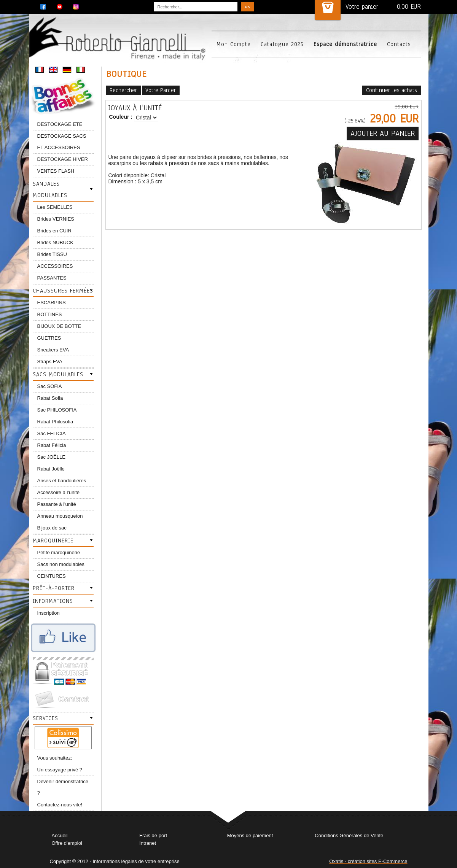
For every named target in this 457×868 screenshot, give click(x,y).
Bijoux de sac (52, 528)
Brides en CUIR (54, 231)
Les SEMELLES (55, 207)
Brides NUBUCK (55, 242)
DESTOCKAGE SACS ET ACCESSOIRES (62, 142)
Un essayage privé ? (60, 770)
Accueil (60, 835)
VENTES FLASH (56, 171)
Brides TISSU (52, 254)
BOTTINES (50, 314)
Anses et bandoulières (62, 481)
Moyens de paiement (250, 835)
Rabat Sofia (50, 398)
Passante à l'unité (57, 504)
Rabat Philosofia (55, 422)
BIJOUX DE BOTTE (59, 326)
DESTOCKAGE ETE (60, 124)
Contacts (399, 44)
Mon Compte (234, 44)
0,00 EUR (409, 7)
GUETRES (49, 338)
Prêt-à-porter (54, 588)
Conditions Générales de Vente (349, 835)
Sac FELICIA (52, 433)
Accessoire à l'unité (59, 492)
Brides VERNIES (56, 219)
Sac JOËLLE (51, 457)
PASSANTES (52, 278)
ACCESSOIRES (55, 266)
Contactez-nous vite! (60, 805)
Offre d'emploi (67, 843)
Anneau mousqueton (60, 516)
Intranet (148, 843)
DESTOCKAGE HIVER (63, 159)
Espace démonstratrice (345, 44)
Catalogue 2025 (282, 44)
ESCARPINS (52, 303)
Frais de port (153, 835)
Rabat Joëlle (51, 469)
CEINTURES (52, 576)
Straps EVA (50, 362)
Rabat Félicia (52, 445)
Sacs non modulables (61, 564)
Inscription (49, 613)
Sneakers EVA (53, 350)
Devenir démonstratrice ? (63, 787)
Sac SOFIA (50, 386)
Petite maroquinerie (59, 552)
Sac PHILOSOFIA (57, 410)
